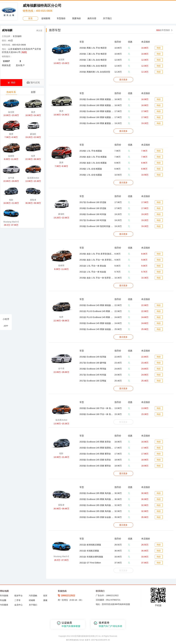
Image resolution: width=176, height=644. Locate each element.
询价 (159, 48)
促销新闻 (46, 18)
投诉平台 (18, 596)
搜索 (45, 600)
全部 (33, 93)
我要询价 (77, 18)
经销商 (32, 600)
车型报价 (61, 18)
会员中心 (18, 605)
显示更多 (123, 80)
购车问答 (92, 18)
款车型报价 (163, 30)
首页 (30, 18)
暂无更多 (123, 422)
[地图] (24, 52)
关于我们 (107, 18)
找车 (45, 596)
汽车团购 (33, 596)
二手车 (17, 600)
